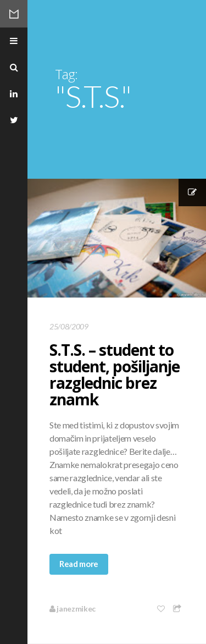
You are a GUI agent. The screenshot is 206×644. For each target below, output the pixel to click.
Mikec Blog (14, 14)
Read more (79, 564)
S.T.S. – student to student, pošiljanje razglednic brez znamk (115, 375)
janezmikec (73, 609)
